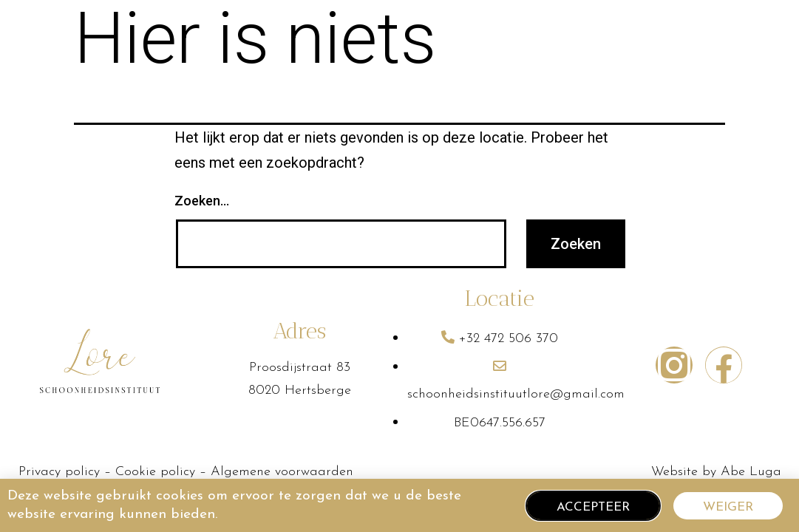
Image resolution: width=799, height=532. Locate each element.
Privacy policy (59, 472)
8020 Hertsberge (300, 391)
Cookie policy (157, 472)
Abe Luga (751, 472)
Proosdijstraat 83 (300, 368)
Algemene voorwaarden (282, 472)
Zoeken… (202, 201)
